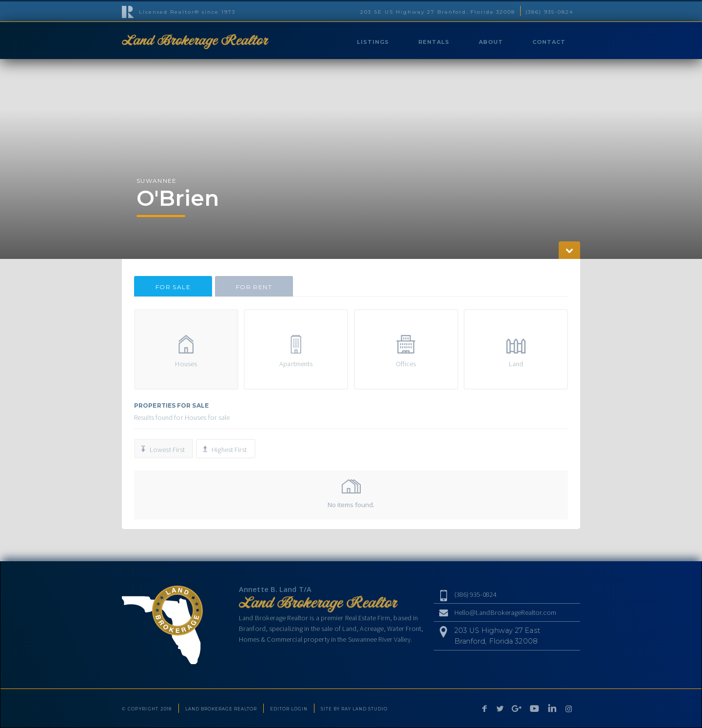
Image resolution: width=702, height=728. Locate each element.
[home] (195, 40)
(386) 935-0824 (549, 12)
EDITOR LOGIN (289, 709)
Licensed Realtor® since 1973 (187, 12)
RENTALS (434, 42)
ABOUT (491, 42)
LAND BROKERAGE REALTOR (221, 709)
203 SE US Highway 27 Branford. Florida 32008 (438, 12)
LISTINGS (373, 42)
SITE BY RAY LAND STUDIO (354, 709)
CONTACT (549, 42)
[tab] (173, 286)
